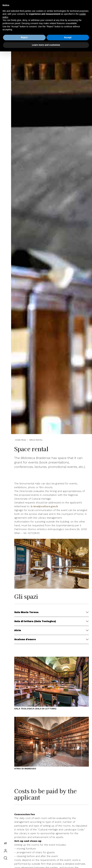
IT (6, 843)
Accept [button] (68, 37)
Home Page (20, 440)
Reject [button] (24, 37)
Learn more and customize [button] (46, 45)
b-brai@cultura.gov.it (44, 506)
